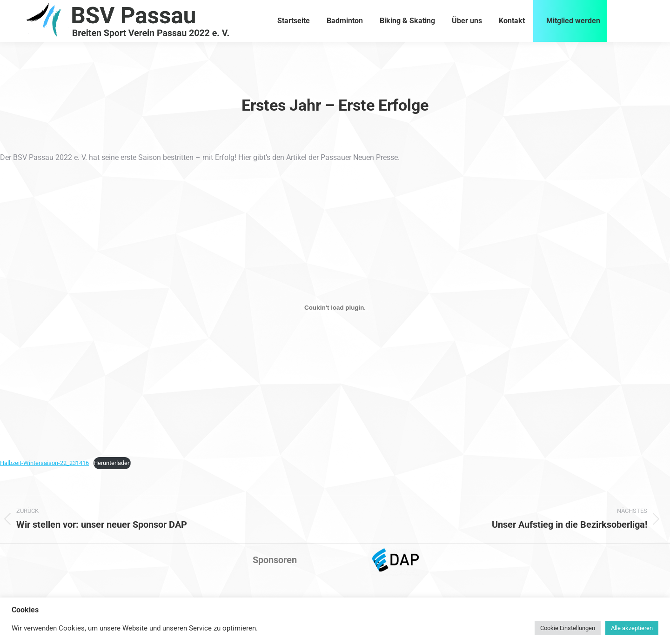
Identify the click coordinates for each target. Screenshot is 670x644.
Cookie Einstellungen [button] (568, 628)
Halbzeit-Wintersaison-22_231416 (44, 463)
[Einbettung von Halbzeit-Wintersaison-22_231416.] (335, 308)
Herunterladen (112, 463)
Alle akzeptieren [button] (632, 628)
